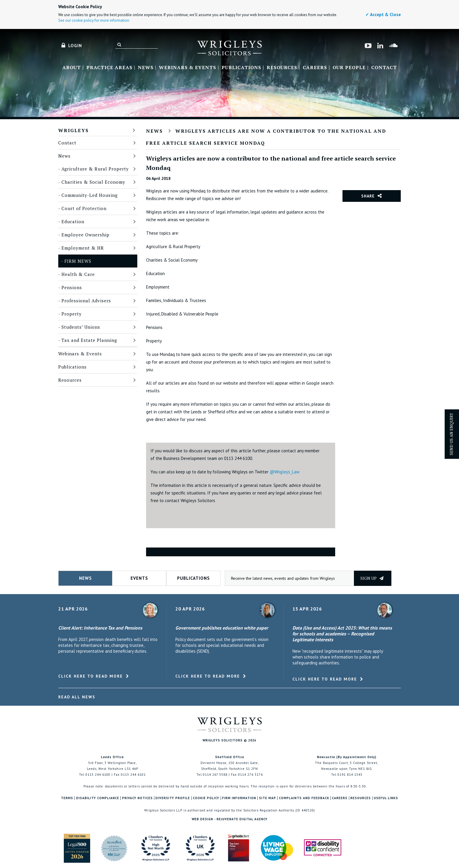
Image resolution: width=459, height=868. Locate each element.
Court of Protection (84, 208)
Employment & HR (83, 248)
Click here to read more (91, 676)
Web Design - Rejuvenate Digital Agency (230, 819)
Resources (282, 68)
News (146, 68)
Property (72, 314)
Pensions (72, 287)
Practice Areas (109, 68)
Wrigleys (73, 130)
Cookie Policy (206, 798)
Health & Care (78, 274)
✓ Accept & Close (383, 15)
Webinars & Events (187, 68)
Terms (67, 798)
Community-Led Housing (90, 195)
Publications (241, 68)
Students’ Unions (81, 327)
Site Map (268, 798)
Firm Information (239, 798)
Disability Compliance (98, 798)
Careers (315, 68)
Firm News (78, 261)
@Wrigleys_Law (285, 472)
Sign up (372, 578)
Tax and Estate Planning (89, 340)
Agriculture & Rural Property (95, 169)
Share (368, 196)
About (72, 68)
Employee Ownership (85, 235)
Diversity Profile (173, 798)
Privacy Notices (137, 798)
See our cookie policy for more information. (94, 20)
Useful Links (386, 798)
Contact (384, 68)
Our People (349, 68)
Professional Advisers (86, 301)
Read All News (77, 697)
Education (73, 221)
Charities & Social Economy (93, 182)
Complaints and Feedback (304, 798)
